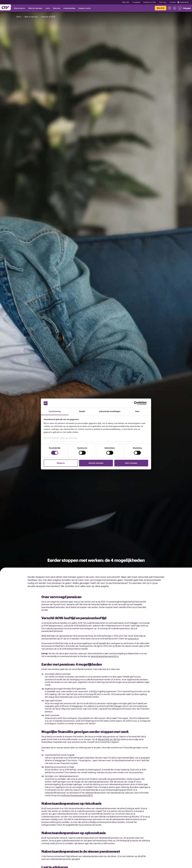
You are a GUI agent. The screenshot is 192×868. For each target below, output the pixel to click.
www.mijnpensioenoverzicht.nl (105, 656)
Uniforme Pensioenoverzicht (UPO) (77, 795)
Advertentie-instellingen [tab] (110, 411)
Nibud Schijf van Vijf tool (109, 739)
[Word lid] (161, 8)
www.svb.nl (133, 638)
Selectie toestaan (96, 463)
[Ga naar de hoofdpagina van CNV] (5, 7)
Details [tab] (82, 411)
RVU (95, 691)
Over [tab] (137, 411)
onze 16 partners (57, 423)
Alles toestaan (131, 463)
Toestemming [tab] (55, 411)
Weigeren (61, 463)
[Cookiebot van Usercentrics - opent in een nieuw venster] (138, 403)
